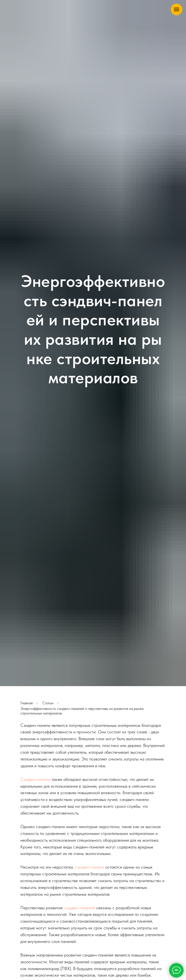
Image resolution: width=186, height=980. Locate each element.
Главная (27, 703)
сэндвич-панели (90, 867)
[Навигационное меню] (177, 9)
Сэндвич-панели (35, 779)
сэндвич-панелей (79, 908)
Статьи (48, 703)
